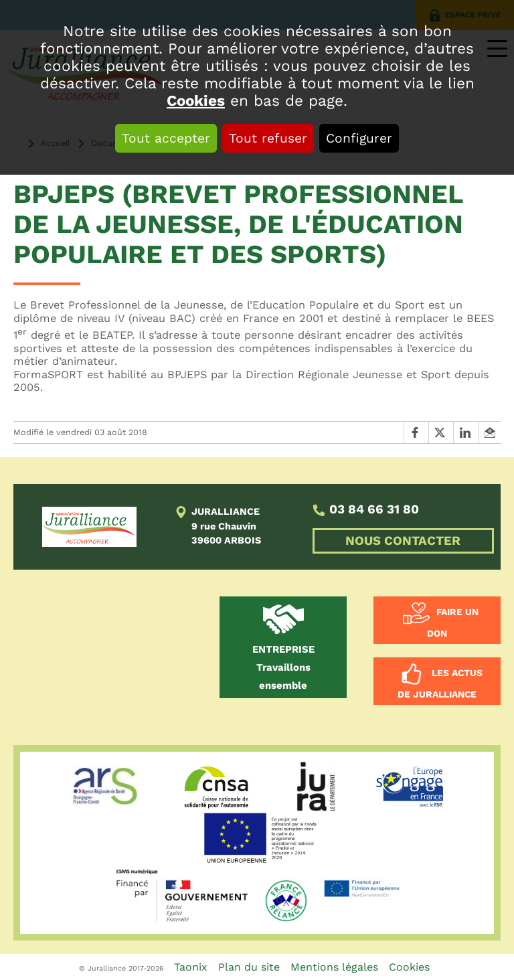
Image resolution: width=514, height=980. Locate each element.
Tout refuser (268, 138)
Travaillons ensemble (283, 667)
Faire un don (453, 623)
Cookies (196, 100)
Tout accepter (166, 138)
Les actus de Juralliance (440, 684)
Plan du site (249, 967)
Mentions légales (334, 967)
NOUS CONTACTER (403, 541)
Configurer (359, 138)
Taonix (191, 967)
